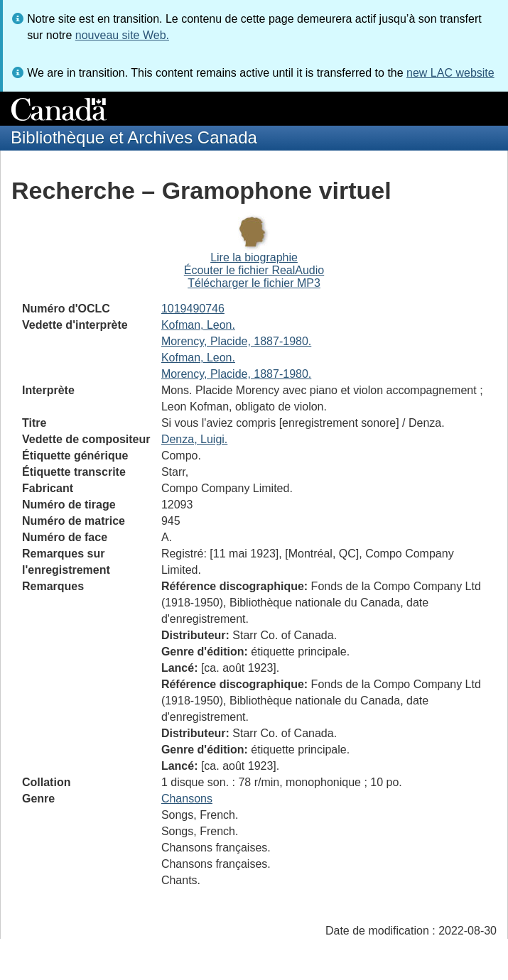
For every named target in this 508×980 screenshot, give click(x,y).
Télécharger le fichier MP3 (254, 283)
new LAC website (450, 73)
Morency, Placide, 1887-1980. (236, 341)
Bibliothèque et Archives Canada (134, 137)
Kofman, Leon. (198, 325)
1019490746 (193, 309)
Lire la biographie (254, 257)
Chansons (187, 799)
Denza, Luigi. (194, 439)
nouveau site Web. (122, 35)
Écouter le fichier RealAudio (254, 270)
